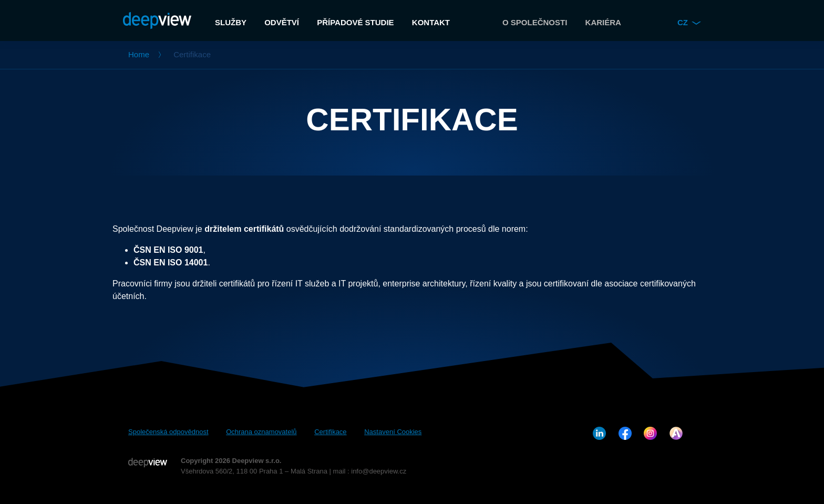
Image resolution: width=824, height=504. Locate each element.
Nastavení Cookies (393, 432)
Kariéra (603, 22)
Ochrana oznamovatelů (261, 432)
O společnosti (535, 22)
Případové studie (355, 22)
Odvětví (282, 22)
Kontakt (431, 22)
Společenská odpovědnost (168, 432)
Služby (231, 22)
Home (139, 54)
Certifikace (330, 432)
